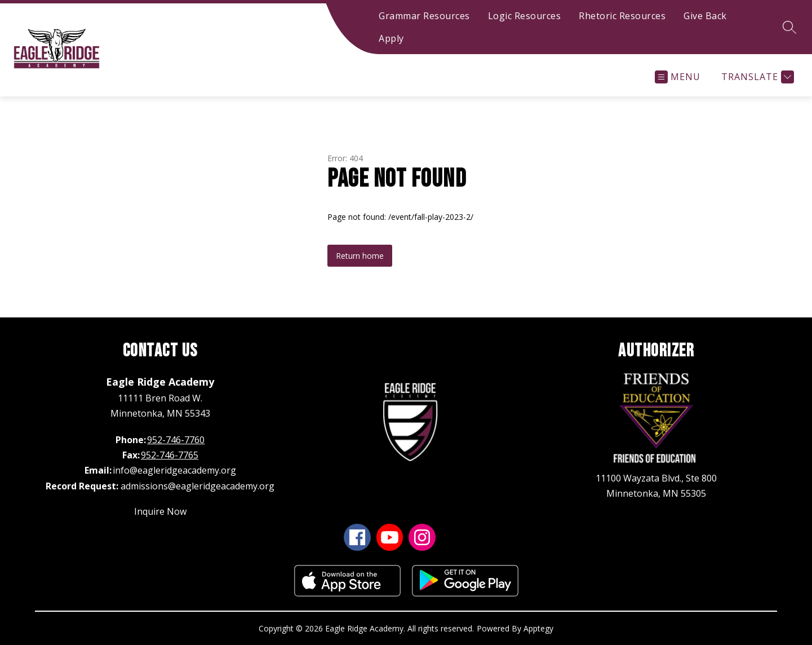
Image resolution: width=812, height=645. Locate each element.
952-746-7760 (176, 440)
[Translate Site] (756, 77)
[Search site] (789, 27)
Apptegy (538, 628)
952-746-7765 (170, 455)
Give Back (705, 16)
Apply (391, 38)
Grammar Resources (424, 16)
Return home (360, 256)
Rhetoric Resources (622, 16)
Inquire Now (160, 511)
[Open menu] (678, 77)
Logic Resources (525, 16)
